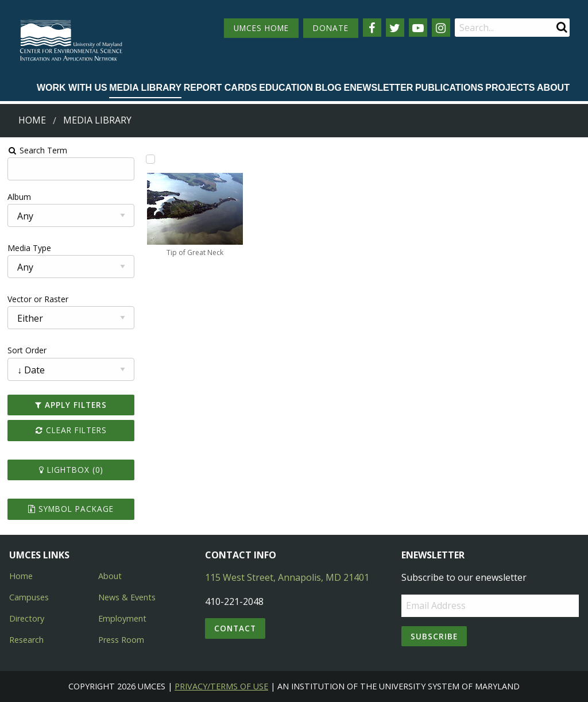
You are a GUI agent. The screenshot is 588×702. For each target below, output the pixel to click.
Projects (510, 88)
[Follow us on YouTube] (418, 28)
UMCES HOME (261, 28)
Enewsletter (378, 88)
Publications (449, 88)
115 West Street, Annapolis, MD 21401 (287, 577)
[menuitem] (72, 88)
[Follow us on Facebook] (372, 28)
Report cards (220, 88)
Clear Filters (71, 430)
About (553, 88)
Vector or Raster (38, 299)
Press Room (121, 640)
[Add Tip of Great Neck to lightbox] (150, 159)
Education (286, 88)
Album (19, 197)
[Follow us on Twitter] (395, 28)
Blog (328, 88)
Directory (27, 618)
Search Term (38, 150)
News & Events (127, 597)
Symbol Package (71, 509)
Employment (122, 618)
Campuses (29, 597)
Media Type (29, 248)
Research (26, 640)
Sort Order (27, 350)
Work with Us (72, 88)
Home (32, 120)
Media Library (145, 88)
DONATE (331, 28)
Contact (235, 628)
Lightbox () (71, 470)
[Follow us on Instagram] (441, 28)
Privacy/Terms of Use (221, 686)
